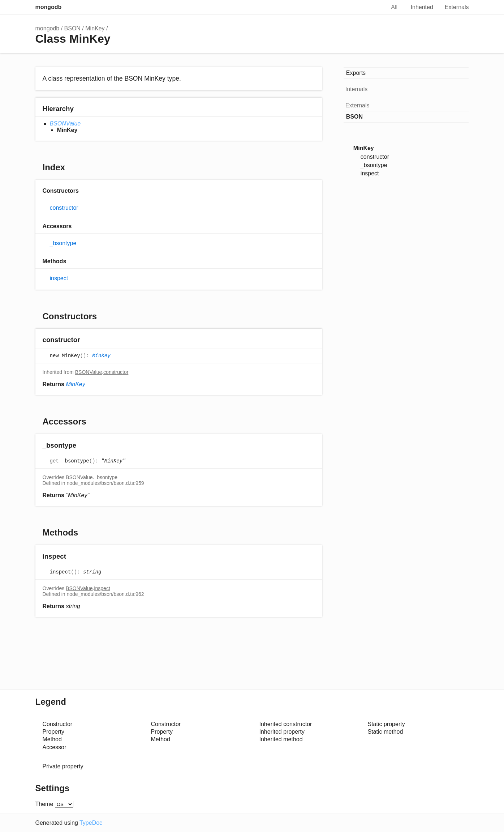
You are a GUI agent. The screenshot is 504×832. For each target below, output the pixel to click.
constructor (64, 208)
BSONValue (65, 123)
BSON (72, 28)
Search (372, 7)
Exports (356, 73)
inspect (59, 278)
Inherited (422, 7)
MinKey (95, 28)
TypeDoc (91, 823)
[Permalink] (87, 340)
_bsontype (63, 243)
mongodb (49, 7)
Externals (457, 7)
